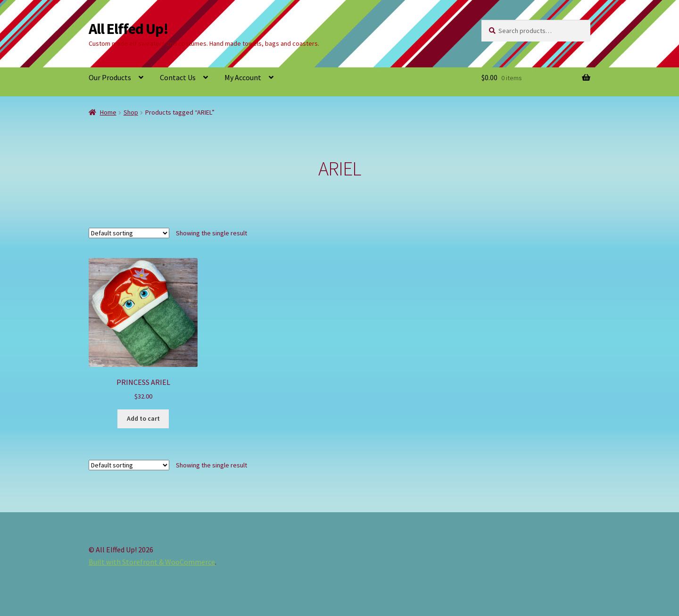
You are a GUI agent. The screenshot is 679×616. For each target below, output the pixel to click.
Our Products (110, 77)
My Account (243, 77)
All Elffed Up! (128, 29)
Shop (131, 112)
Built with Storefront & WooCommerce (152, 562)
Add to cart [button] (143, 418)
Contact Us (178, 77)
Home (108, 112)
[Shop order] (129, 233)
